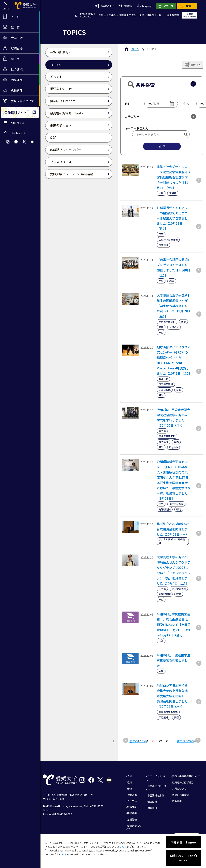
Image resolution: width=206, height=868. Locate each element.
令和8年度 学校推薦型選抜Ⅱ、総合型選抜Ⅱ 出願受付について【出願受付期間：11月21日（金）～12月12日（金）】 (174, 625)
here (63, 854)
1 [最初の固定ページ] (113, 741)
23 (167, 741)
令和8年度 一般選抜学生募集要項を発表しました (173, 660)
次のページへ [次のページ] (185, 741)
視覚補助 (125, 6)
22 (160, 741)
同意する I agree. (184, 842)
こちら (123, 847)
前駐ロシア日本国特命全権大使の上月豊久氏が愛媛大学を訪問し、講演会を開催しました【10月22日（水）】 (172, 696)
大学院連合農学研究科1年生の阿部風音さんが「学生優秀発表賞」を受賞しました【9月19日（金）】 (173, 306)
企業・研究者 (147, 15)
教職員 (176, 15)
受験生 (102, 15)
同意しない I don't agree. (184, 858)
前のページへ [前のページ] (138, 741)
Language (145, 6)
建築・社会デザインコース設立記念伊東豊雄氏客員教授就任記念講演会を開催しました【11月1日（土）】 (174, 177)
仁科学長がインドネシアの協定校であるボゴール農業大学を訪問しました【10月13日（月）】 (172, 218)
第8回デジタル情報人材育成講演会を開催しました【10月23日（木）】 (174, 529)
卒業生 (133, 15)
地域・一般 (163, 15)
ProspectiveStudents (88, 15)
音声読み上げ (105, 6)
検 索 (162, 146)
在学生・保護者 (117, 15)
